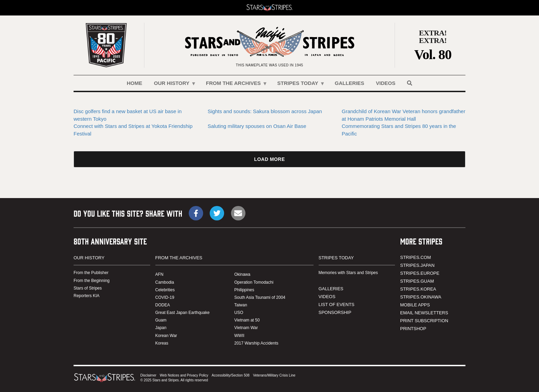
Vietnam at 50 (247, 320)
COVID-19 (165, 297)
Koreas (162, 343)
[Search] (410, 83)
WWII (239, 336)
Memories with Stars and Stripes (348, 273)
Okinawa (243, 274)
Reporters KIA (86, 296)
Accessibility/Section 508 (231, 375)
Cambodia (165, 282)
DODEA (163, 305)
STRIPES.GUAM (417, 281)
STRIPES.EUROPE (420, 273)
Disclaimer (148, 375)
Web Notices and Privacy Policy (184, 375)
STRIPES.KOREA (418, 289)
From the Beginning (92, 281)
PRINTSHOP (413, 329)
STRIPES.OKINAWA (421, 297)
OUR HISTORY (172, 85)
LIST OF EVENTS (337, 304)
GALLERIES (350, 83)
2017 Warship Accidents (256, 343)
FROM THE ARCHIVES (234, 85)
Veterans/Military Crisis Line (274, 375)
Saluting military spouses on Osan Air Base (257, 126)
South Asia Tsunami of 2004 (260, 297)
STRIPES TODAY (298, 85)
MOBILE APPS (415, 305)
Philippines (244, 290)
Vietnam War (246, 328)
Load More (269, 159)
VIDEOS (386, 83)
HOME (135, 83)
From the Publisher (91, 273)
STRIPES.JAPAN (417, 265)
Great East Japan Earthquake (183, 313)
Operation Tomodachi (254, 282)
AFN (159, 274)
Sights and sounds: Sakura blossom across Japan (265, 111)
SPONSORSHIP (335, 312)
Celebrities (165, 290)
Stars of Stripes (88, 288)
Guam (161, 320)
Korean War (166, 336)
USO (239, 313)
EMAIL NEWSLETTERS (424, 313)
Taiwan (241, 305)
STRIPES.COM (416, 257)
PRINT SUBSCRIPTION (424, 321)
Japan (161, 328)
